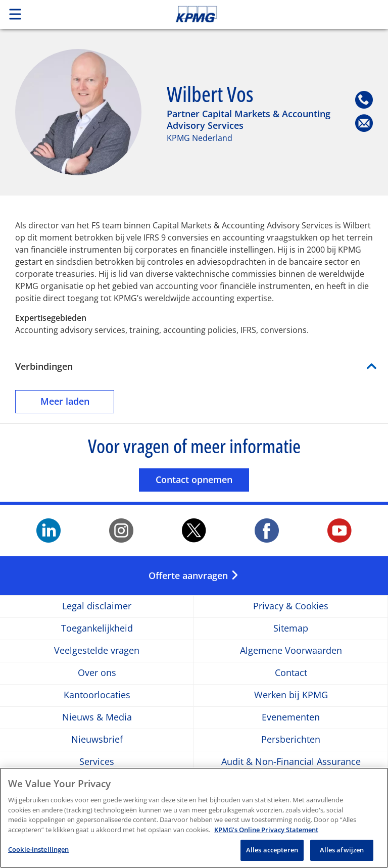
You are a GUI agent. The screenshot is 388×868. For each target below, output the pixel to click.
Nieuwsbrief (97, 740)
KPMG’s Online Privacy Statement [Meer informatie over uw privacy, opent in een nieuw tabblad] (266, 835)
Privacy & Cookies (291, 607)
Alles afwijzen (342, 855)
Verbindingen (44, 366)
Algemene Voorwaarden (291, 651)
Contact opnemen (202, 479)
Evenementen (291, 718)
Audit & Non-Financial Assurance (291, 762)
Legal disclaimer (97, 607)
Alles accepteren (272, 855)
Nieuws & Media (97, 718)
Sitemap (291, 629)
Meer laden (78, 401)
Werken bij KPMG (291, 695)
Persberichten (291, 740)
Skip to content (273, 14)
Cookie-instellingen (38, 855)
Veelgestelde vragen (97, 651)
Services (97, 762)
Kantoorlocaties (97, 695)
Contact (291, 673)
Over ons (97, 673)
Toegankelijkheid (97, 629)
